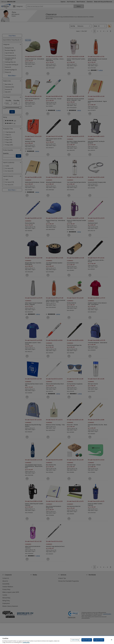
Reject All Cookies (87, 640)
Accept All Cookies (99, 640)
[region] (57, 640)
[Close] (112, 640)
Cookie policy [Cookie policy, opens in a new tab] (26, 642)
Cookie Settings (75, 640)
